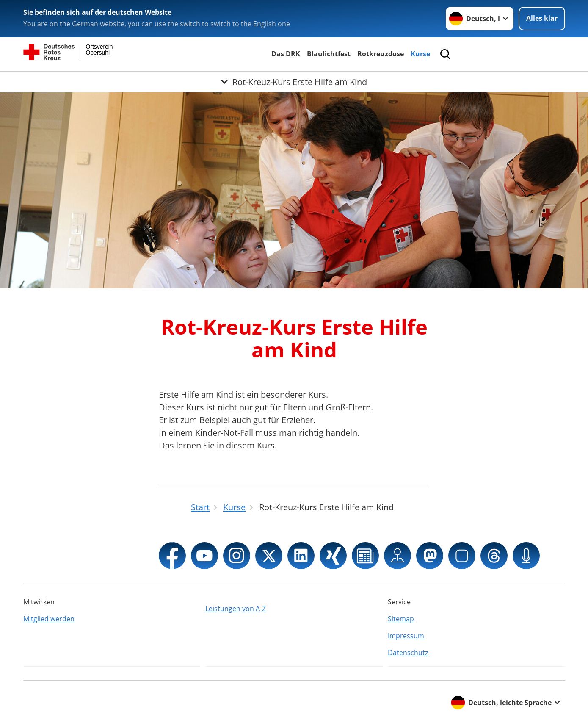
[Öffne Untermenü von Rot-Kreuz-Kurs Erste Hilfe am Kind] (294, 82)
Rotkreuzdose (381, 54)
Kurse (420, 54)
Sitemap (401, 619)
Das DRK (286, 54)
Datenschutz (408, 653)
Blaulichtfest (329, 54)
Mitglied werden (49, 619)
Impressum (406, 636)
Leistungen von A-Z (236, 609)
